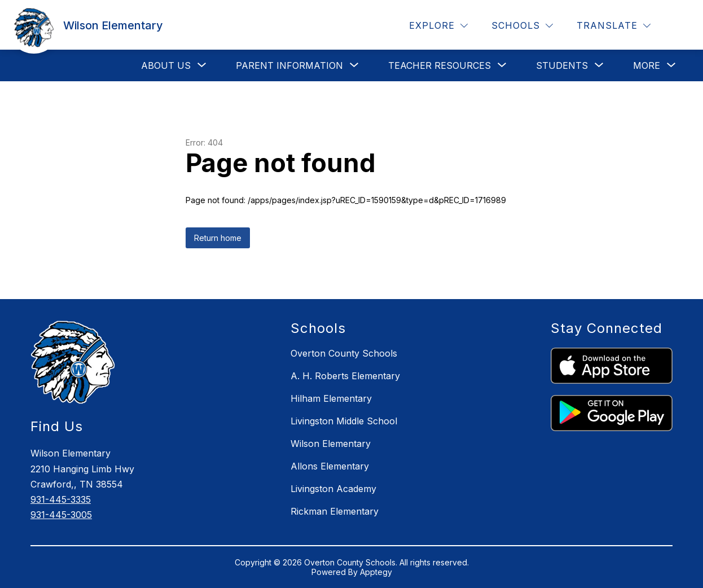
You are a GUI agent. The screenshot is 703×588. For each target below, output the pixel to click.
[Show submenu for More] (647, 65)
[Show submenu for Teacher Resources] (440, 65)
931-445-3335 (61, 499)
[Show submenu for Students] (562, 65)
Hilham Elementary (331, 398)
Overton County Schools (344, 353)
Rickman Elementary (335, 511)
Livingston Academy (333, 489)
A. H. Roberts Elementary (345, 376)
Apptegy (376, 572)
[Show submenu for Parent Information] (289, 65)
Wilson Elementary (331, 444)
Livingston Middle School (344, 421)
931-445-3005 (61, 515)
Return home (218, 238)
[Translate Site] (614, 26)
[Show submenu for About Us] (166, 65)
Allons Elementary (330, 466)
